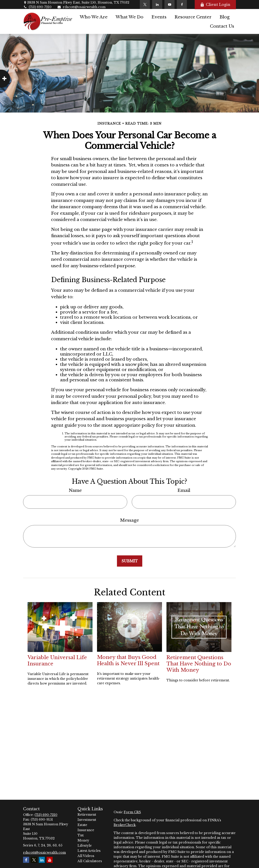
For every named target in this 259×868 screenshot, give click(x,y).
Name (75, 490)
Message (129, 520)
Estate (82, 825)
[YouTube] (169, 4)
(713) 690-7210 (37, 7)
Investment (87, 820)
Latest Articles (89, 851)
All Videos (86, 856)
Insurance (86, 830)
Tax (81, 835)
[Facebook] (182, 4)
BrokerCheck (125, 825)
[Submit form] (130, 561)
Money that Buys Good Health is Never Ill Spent (128, 660)
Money (83, 840)
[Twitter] (145, 4)
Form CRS (132, 812)
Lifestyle (85, 846)
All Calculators (90, 861)
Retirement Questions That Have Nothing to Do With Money (199, 664)
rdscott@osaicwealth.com (81, 7)
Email (184, 490)
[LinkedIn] (157, 4)
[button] (94, 17)
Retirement (87, 815)
